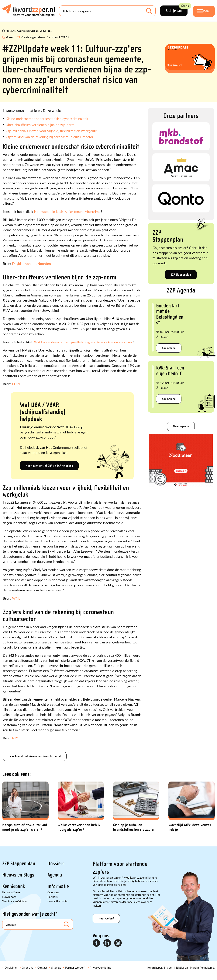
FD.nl (16, 384)
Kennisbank (14, 886)
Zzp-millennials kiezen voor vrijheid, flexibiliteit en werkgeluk (51, 131)
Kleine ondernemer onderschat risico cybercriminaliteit (47, 119)
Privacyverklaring (100, 967)
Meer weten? (106, 918)
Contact (42, 967)
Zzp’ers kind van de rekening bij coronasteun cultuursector (50, 137)
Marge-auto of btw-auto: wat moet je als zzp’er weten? (25, 827)
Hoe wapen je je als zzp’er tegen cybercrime (67, 211)
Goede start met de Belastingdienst (170, 314)
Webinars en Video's (15, 901)
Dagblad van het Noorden (31, 263)
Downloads (9, 897)
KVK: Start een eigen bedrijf (170, 371)
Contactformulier (58, 901)
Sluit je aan (176, 9)
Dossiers (56, 863)
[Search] (107, 11)
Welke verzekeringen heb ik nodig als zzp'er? (79, 827)
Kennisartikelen (12, 892)
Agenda (55, 875)
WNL (16, 598)
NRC (16, 738)
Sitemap (56, 967)
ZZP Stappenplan (181, 275)
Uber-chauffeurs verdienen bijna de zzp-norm (40, 125)
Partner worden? (75, 967)
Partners (53, 897)
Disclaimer (11, 967)
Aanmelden (169, 348)
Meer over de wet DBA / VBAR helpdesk (49, 466)
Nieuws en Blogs (18, 875)
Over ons (53, 892)
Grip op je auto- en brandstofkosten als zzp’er (134, 827)
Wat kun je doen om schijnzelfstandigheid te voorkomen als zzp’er (83, 342)
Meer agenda (181, 426)
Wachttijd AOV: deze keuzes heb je (190, 827)
